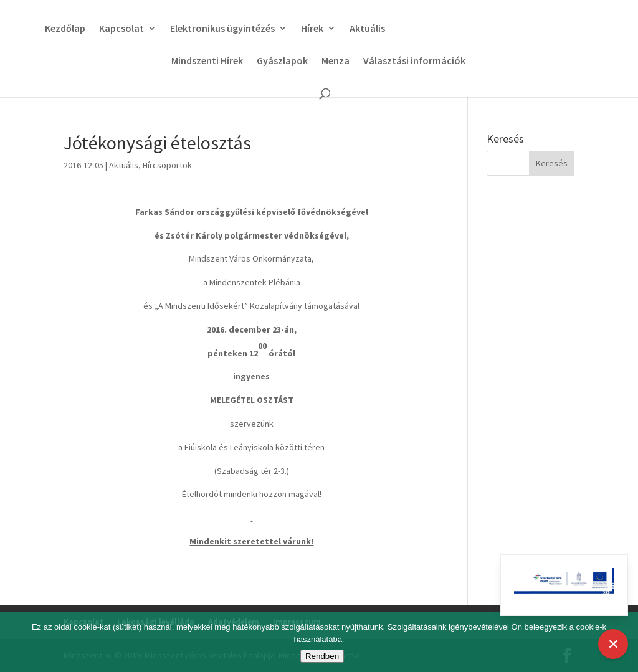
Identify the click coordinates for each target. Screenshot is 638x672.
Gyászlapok (282, 61)
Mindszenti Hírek (207, 61)
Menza (336, 61)
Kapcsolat (118, 29)
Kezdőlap (61, 29)
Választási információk (414, 61)
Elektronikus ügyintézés (219, 29)
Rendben (322, 656)
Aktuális (364, 29)
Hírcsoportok (167, 165)
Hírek (308, 29)
